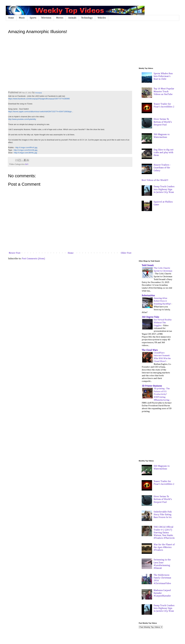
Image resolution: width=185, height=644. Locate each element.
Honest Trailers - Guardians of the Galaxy (162, 168)
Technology (87, 18)
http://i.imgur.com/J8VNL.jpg (26, 153)
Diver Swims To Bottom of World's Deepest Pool (163, 122)
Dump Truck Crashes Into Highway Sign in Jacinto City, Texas (164, 189)
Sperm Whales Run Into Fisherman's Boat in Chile (163, 76)
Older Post (126, 253)
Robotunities (148, 296)
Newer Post (15, 253)
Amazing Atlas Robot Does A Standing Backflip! (163, 301)
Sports (33, 18)
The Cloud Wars (150, 350)
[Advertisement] (160, 44)
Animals (72, 18)
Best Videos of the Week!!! (155, 180)
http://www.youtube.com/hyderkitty (22, 119)
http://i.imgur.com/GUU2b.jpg (26, 150)
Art (27, 164)
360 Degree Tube (150, 317)
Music (22, 18)
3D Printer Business (152, 386)
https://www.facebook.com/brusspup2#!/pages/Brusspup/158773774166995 (39, 99)
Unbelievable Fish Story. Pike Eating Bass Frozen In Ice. (163, 515)
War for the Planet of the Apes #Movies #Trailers (164, 547)
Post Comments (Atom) (33, 259)
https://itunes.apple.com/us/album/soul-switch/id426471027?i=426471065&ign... (41, 112)
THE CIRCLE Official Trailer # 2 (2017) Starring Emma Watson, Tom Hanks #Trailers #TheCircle (164, 533)
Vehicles (102, 18)
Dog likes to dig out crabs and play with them (164, 153)
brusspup (39, 93)
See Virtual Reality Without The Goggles (163, 323)
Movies (60, 18)
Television (46, 18)
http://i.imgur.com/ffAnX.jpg (26, 147)
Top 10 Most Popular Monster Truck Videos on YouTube (164, 92)
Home (11, 18)
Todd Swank (148, 265)
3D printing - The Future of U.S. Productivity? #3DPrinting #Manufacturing (162, 394)
